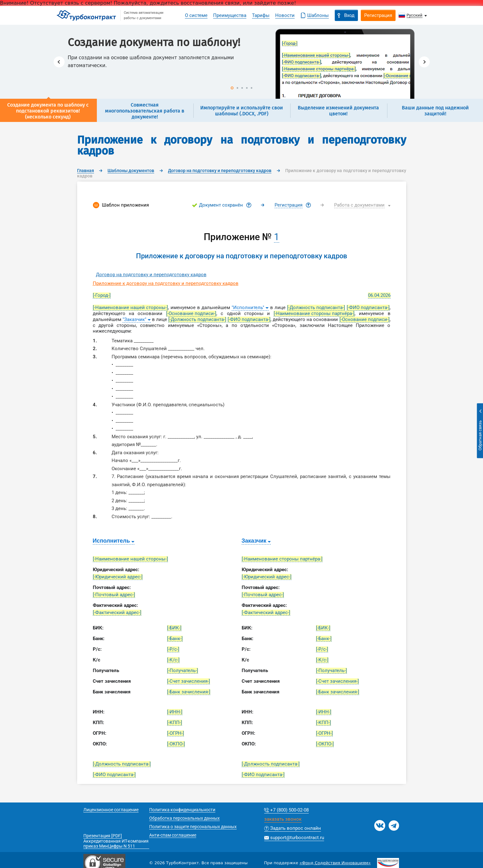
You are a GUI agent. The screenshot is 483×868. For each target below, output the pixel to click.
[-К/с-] (173, 660)
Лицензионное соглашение (111, 810)
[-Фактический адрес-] (117, 613)
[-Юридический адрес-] (118, 577)
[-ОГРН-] (176, 733)
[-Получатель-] (183, 671)
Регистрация (289, 205)
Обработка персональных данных (184, 818)
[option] (242, 62)
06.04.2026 (379, 295)
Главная (86, 171)
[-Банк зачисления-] (189, 692)
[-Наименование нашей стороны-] (130, 308)
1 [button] (232, 88)
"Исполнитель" (248, 308)
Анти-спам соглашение (173, 835)
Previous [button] (59, 62)
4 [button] (247, 88)
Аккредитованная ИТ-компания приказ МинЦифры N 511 (116, 844)
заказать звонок (283, 819)
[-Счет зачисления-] (189, 681)
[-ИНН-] (175, 712)
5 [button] (252, 88)
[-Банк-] (175, 639)
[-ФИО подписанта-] (368, 308)
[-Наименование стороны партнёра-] (314, 313)
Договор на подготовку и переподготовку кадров (220, 171)
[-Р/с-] (173, 649)
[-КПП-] (175, 723)
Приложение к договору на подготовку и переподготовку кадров (166, 283)
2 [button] (237, 88)
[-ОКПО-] (176, 744)
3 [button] (242, 88)
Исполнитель (111, 541)
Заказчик (254, 541)
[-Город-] (102, 295)
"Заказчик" (134, 319)
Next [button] (424, 62)
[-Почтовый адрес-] (114, 595)
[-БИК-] (174, 628)
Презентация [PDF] (103, 836)
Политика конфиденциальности (182, 810)
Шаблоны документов (131, 171)
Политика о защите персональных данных (193, 827)
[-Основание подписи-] (191, 313)
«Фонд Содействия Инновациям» (335, 863)
